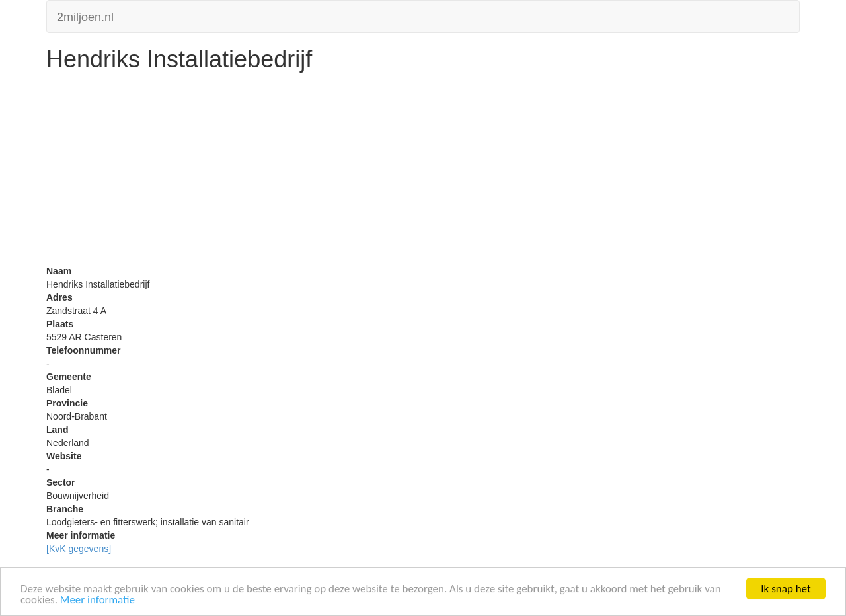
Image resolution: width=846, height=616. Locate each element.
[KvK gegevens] (79, 549)
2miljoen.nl (85, 16)
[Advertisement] (423, 172)
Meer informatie (97, 600)
